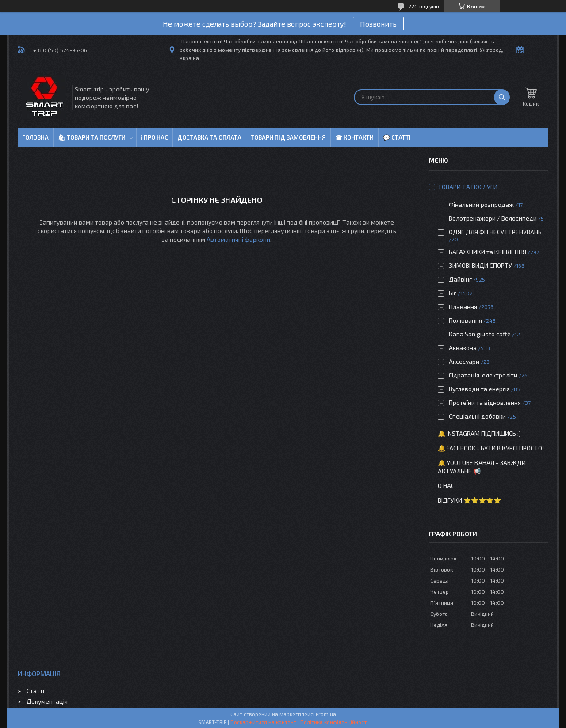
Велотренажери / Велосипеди (493, 218)
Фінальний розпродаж (482, 204)
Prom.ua (326, 714)
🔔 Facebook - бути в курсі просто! (491, 448)
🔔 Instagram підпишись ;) (479, 433)
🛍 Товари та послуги (92, 137)
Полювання (465, 320)
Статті (35, 691)
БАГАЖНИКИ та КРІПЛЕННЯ (488, 252)
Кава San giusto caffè (480, 334)
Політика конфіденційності (334, 722)
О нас (446, 486)
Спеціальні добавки (477, 416)
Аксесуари (464, 361)
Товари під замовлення (288, 137)
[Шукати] (502, 97)
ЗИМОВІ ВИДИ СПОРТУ (480, 265)
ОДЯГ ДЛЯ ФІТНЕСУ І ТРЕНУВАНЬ (495, 232)
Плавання (463, 307)
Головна (35, 137)
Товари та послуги (468, 187)
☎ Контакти (354, 137)
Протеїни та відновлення (485, 402)
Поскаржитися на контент (263, 722)
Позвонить (378, 24)
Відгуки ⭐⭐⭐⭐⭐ (469, 500)
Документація (47, 701)
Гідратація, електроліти (483, 375)
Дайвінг (460, 279)
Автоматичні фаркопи (238, 239)
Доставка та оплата (209, 137)
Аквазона (463, 348)
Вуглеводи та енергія (479, 389)
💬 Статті (397, 137)
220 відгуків (424, 6)
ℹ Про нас (155, 137)
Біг (453, 293)
